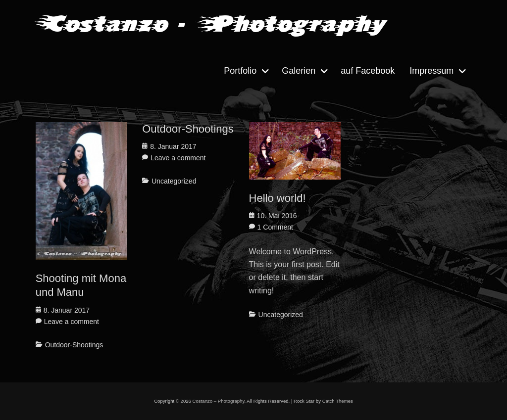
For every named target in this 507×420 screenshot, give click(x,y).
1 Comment (275, 227)
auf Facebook (368, 71)
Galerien (299, 71)
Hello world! (278, 198)
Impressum (431, 71)
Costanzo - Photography (209, 24)
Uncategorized (174, 181)
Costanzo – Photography (219, 401)
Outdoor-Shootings (74, 345)
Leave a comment (72, 322)
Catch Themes (338, 401)
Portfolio (240, 71)
